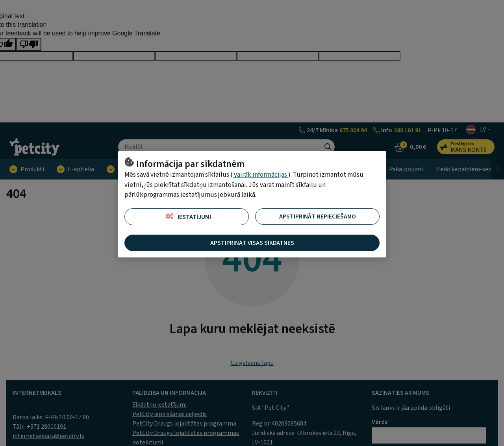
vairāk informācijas (260, 175)
